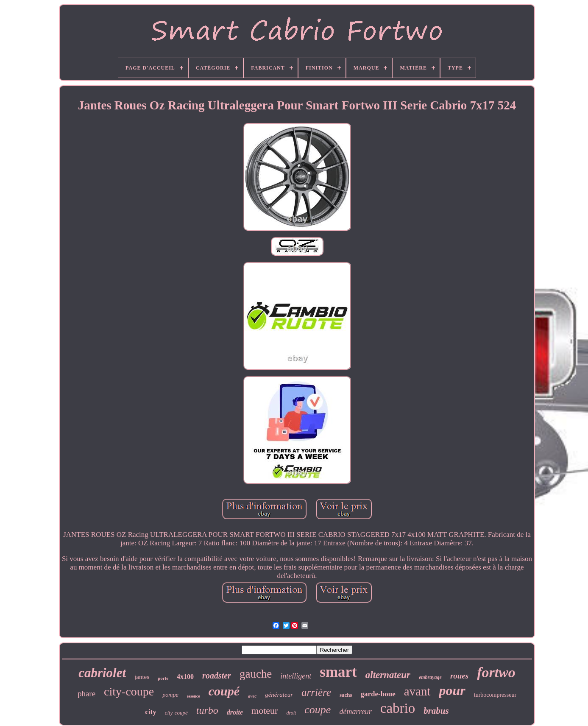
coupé (224, 691)
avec (252, 696)
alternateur (388, 675)
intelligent (296, 676)
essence (194, 696)
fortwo (496, 672)
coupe (318, 710)
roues (459, 676)
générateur (279, 695)
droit (291, 713)
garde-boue (378, 694)
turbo (207, 710)
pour (452, 690)
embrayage (430, 677)
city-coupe (129, 691)
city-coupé (176, 713)
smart (338, 672)
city (150, 712)
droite (235, 712)
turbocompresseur (495, 695)
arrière (316, 692)
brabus (436, 711)
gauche (256, 674)
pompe (170, 695)
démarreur (355, 712)
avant (417, 691)
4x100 (185, 677)
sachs (346, 695)
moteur (265, 711)
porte (163, 678)
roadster (217, 676)
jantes (142, 677)
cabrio (398, 708)
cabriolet (102, 673)
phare (86, 694)
